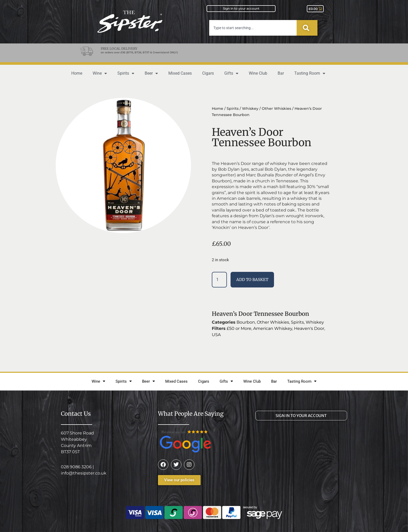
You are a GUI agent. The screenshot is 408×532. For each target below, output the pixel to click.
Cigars (208, 73)
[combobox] (253, 28)
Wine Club (258, 73)
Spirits (126, 73)
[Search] (307, 28)
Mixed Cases (180, 73)
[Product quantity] (219, 280)
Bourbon (246, 322)
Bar (281, 73)
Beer (151, 73)
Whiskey (250, 108)
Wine (100, 73)
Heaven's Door (309, 328)
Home (77, 73)
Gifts (231, 73)
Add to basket (252, 280)
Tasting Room (310, 73)
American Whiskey (273, 328)
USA (216, 335)
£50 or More (239, 328)
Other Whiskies (276, 108)
